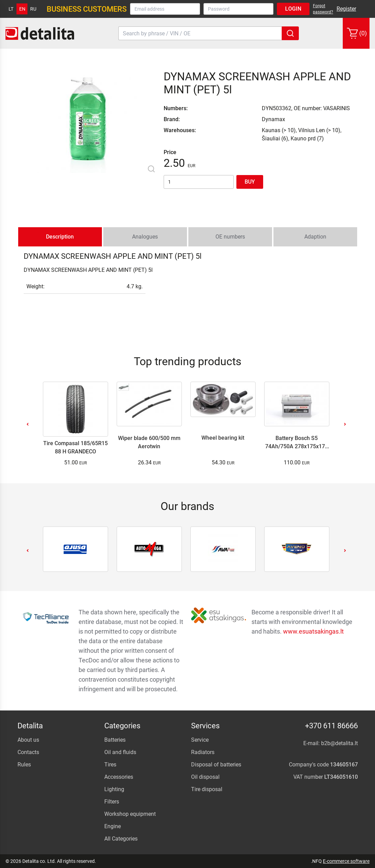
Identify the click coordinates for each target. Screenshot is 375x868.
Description (60, 237)
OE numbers (230, 237)
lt (11, 9)
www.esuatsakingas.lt (313, 631)
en (22, 9)
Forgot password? (323, 9)
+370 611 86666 (331, 726)
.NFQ (316, 861)
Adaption (315, 237)
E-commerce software (346, 861)
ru (33, 9)
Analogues (145, 237)
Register (346, 9)
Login (293, 9)
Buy (250, 182)
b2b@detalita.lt (339, 743)
